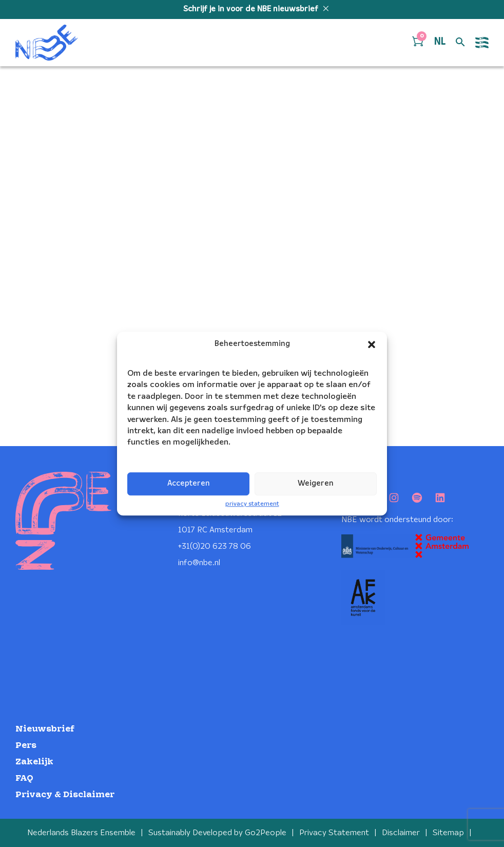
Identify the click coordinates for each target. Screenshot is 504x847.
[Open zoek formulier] (460, 43)
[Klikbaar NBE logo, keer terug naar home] (47, 43)
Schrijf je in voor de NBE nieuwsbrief (252, 9)
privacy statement (252, 504)
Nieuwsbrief (45, 729)
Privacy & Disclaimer (65, 795)
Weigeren (316, 484)
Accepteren (189, 484)
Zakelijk (34, 762)
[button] (372, 344)
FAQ (24, 778)
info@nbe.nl (199, 563)
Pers (26, 746)
